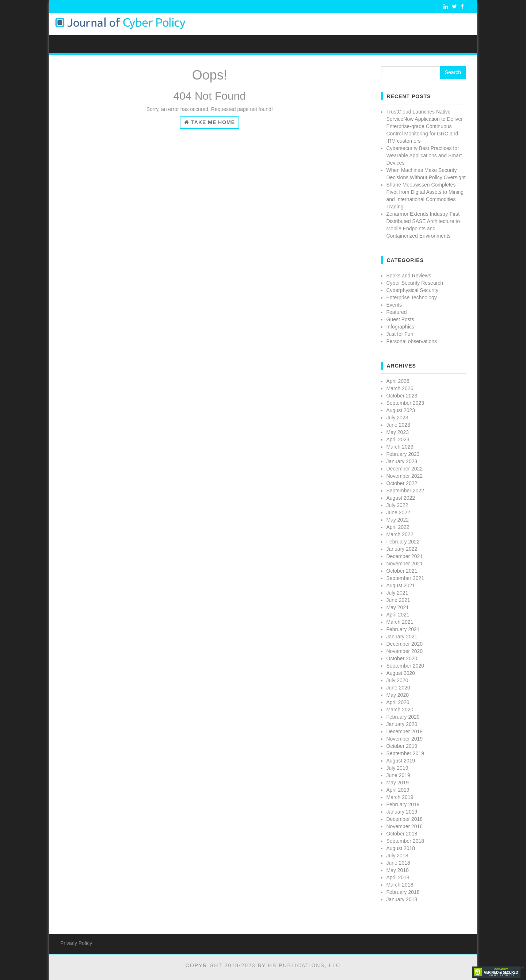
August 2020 (401, 673)
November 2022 (405, 476)
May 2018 (398, 870)
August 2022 (401, 498)
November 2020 (405, 651)
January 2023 (402, 461)
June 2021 (398, 600)
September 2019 (405, 753)
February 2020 (403, 717)
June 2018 (398, 863)
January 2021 (402, 637)
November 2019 (405, 739)
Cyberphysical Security (412, 290)
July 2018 (397, 856)
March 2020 (400, 710)
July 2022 (397, 505)
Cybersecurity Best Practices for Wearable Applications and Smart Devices (424, 155)
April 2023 (398, 439)
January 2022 (402, 549)
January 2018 (402, 899)
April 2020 (398, 702)
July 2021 (397, 593)
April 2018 (398, 877)
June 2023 (398, 425)
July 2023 (397, 418)
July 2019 (397, 768)
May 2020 (398, 695)
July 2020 (397, 680)
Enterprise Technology (412, 297)
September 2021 (405, 578)
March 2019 (400, 797)
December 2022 (405, 469)
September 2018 (405, 841)
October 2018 (402, 834)
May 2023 (398, 432)
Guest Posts (400, 319)
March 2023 (400, 447)
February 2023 (403, 454)
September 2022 (405, 491)
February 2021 (403, 629)
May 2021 (398, 607)
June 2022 (398, 512)
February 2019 (403, 804)
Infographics (400, 327)
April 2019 (398, 790)
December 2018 (405, 819)
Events (394, 305)
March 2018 (400, 885)
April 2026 (398, 381)
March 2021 (400, 622)
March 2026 (400, 388)
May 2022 (398, 520)
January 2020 (402, 724)
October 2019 (402, 746)
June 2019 (398, 775)
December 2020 (405, 644)
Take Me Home (209, 122)
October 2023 (402, 396)
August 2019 (401, 761)
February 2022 (403, 542)
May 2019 (398, 783)
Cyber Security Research (415, 283)
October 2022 (402, 483)
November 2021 (405, 564)
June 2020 (398, 688)
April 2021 (398, 615)
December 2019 (405, 731)
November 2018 (405, 826)
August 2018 (401, 848)
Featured (397, 312)
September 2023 (405, 403)
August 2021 (401, 585)
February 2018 (403, 892)
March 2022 (400, 534)
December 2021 (405, 556)
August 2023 (401, 410)
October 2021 (402, 571)
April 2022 (398, 527)
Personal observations (412, 341)
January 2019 (402, 812)
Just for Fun (400, 334)
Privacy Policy (76, 943)
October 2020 (402, 658)
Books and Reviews (409, 276)
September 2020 (405, 666)
